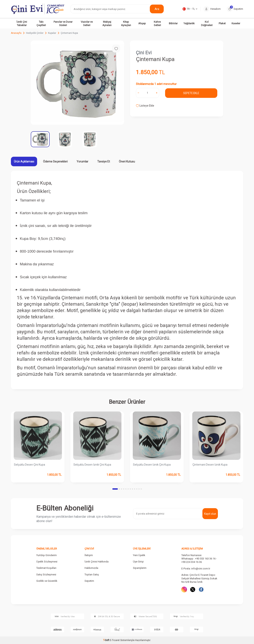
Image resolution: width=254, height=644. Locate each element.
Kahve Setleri (157, 23)
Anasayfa (16, 33)
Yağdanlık (189, 23)
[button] (115, 489)
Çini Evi (144, 53)
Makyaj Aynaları (107, 23)
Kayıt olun (210, 514)
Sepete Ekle (191, 93)
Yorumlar (82, 161)
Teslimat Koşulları (46, 568)
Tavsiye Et (104, 161)
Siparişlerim (140, 568)
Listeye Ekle (145, 106)
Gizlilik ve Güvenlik (47, 581)
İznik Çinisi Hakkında (97, 562)
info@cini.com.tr (201, 569)
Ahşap (142, 23)
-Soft (107, 640)
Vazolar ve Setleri (87, 23)
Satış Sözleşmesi (46, 574)
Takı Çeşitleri (41, 23)
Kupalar (52, 33)
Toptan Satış (92, 574)
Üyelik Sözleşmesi (47, 562)
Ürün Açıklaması (24, 161)
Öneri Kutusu (127, 161)
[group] (77, 83)
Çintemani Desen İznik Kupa (210, 465)
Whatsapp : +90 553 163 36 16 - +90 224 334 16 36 (199, 560)
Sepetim (89, 581)
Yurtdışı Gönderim (47, 555)
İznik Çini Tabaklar (22, 23)
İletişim (89, 555)
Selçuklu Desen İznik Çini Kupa (92, 465)
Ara (157, 9)
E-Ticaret (115, 640)
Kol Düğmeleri (207, 23)
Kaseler (236, 23)
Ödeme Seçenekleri (55, 161)
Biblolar (173, 23)
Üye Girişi (138, 562)
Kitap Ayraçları (126, 23)
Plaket (222, 23)
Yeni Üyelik (139, 555)
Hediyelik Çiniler (35, 33)
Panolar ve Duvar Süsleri (63, 23)
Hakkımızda (91, 568)
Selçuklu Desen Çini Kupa (29, 465)
